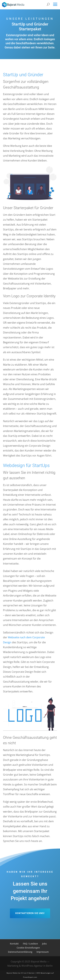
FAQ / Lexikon (30, 944)
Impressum (43, 952)
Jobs (44, 944)
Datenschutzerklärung (20, 952)
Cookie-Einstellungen (28, 948)
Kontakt (14, 944)
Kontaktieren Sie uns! (30, 913)
